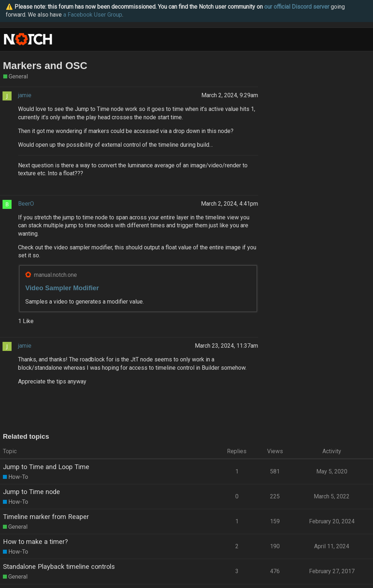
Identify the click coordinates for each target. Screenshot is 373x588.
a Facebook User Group (93, 15)
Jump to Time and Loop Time (46, 467)
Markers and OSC (45, 66)
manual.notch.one (55, 275)
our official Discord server (297, 7)
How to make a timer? (35, 542)
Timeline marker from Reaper (46, 517)
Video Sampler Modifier (62, 288)
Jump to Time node (31, 492)
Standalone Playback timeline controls (59, 566)
